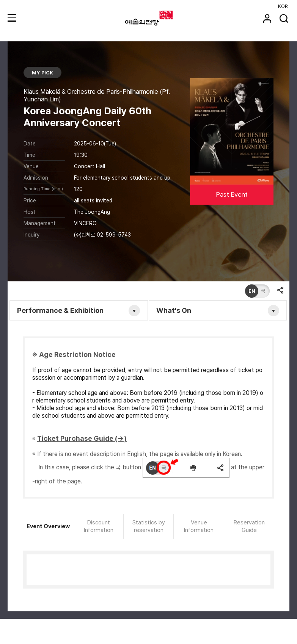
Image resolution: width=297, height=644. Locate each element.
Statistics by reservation (149, 526)
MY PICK (43, 73)
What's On (174, 310)
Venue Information (199, 526)
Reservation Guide (249, 526)
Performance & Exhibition (61, 310)
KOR (283, 6)
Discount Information (99, 526)
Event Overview (48, 526)
